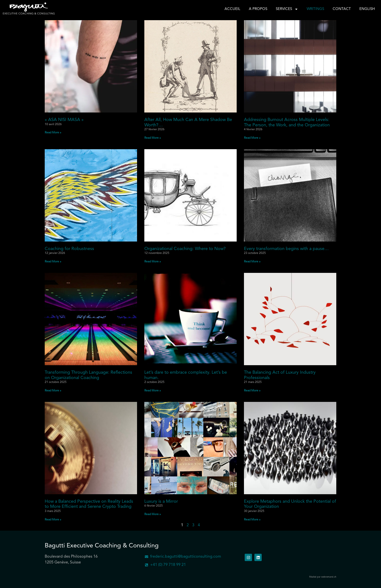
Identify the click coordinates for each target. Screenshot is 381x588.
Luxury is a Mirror (161, 502)
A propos (258, 9)
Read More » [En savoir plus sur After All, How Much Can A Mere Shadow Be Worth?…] (153, 138)
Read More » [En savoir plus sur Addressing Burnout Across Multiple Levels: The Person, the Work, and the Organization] (252, 138)
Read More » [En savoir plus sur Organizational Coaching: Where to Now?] (153, 262)
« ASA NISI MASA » (64, 120)
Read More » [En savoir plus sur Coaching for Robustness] (53, 262)
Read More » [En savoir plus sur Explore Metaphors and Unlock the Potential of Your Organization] (252, 520)
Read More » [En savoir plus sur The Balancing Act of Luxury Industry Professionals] (252, 391)
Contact (342, 9)
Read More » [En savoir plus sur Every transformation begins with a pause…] (252, 262)
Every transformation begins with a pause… (286, 249)
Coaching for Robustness (69, 249)
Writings (315, 9)
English (367, 9)
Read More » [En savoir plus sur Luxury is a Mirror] (153, 514)
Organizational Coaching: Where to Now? (185, 249)
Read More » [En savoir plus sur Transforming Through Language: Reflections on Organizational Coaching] (53, 391)
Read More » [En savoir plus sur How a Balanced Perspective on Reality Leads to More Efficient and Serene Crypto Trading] (53, 520)
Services (287, 9)
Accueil (232, 9)
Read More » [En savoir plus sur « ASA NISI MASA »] (53, 133)
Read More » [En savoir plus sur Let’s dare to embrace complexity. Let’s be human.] (153, 391)
